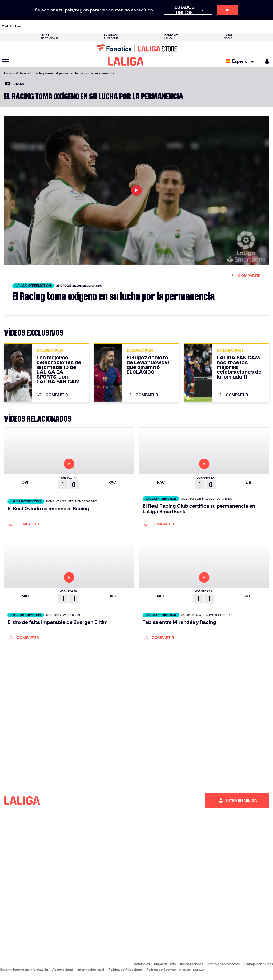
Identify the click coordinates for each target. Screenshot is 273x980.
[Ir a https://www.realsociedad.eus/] (229, 26)
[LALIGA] (126, 61)
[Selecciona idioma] (241, 61)
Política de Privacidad (125, 969)
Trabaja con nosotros (224, 964)
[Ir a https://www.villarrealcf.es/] (267, 26)
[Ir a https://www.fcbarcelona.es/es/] (92, 26)
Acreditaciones (192, 964)
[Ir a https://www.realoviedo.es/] (217, 26)
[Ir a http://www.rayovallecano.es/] (142, 26)
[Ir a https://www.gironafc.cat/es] (117, 26)
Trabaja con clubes (258, 964)
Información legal (91, 969)
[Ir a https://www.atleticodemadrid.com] (42, 26)
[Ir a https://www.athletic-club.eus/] (29, 26)
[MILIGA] (265, 61)
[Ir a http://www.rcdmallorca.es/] (179, 26)
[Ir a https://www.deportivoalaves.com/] (67, 26)
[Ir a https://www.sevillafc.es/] (242, 26)
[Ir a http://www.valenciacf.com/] (254, 26)
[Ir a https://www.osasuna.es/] (54, 26)
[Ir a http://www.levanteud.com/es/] (129, 26)
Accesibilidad (63, 969)
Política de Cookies (161, 969)
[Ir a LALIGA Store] (136, 48)
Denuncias (142, 964)
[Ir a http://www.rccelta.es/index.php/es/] (154, 26)
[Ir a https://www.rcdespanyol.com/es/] (167, 26)
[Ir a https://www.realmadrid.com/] (204, 26)
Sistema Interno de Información (24, 969)
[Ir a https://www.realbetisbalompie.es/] (192, 26)
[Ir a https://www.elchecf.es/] (79, 26)
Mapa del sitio (165, 964)
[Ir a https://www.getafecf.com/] (104, 26)
